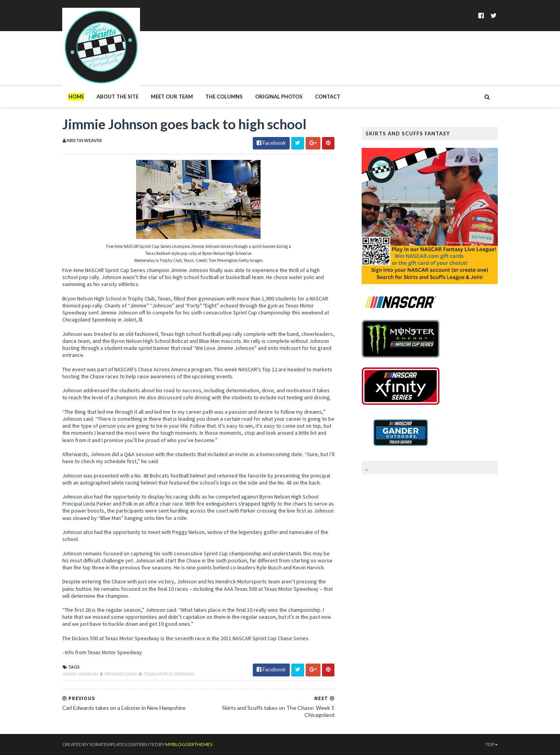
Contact (328, 97)
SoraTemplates (108, 744)
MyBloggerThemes (189, 744)
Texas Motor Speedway (169, 674)
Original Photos (279, 97)
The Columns (224, 97)
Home (76, 97)
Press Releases (121, 674)
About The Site (117, 97)
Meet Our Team (172, 97)
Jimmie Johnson (80, 674)
